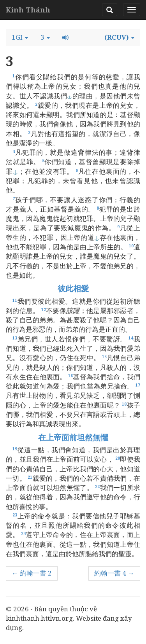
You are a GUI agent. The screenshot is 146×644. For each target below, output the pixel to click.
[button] (20, 37)
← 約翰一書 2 (32, 573)
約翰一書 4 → (114, 573)
